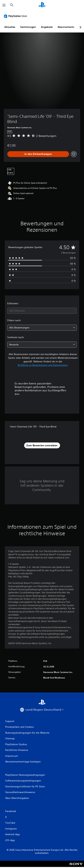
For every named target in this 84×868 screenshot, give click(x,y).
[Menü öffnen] (4, 5)
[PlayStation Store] (16, 16)
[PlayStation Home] (42, 5)
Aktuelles (10, 27)
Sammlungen (28, 27)
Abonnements (66, 27)
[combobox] (42, 311)
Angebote (47, 27)
